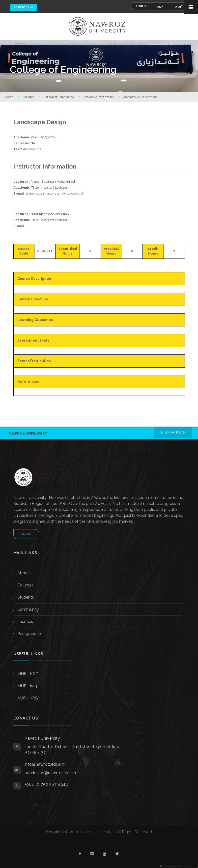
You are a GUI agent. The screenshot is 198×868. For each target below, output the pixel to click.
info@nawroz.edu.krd (45, 764)
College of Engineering (59, 97)
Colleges (29, 97)
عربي (160, 6)
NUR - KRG (27, 698)
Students (25, 597)
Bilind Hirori (185, 866)
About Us (25, 573)
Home (9, 97)
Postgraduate (29, 634)
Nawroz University (96, 832)
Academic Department (99, 97)
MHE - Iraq (27, 686)
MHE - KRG (27, 674)
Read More (26, 534)
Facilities (25, 622)
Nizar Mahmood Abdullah (50, 214)
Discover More (173, 432)
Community (28, 609)
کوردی (179, 6)
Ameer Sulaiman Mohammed (53, 182)
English (142, 6)
